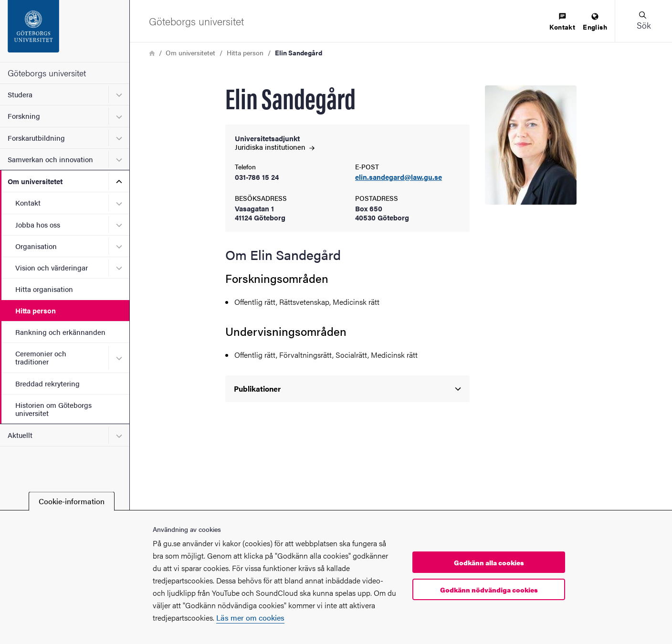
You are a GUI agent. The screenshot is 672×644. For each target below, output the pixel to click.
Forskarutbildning (36, 138)
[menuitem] (562, 22)
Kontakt (28, 203)
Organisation (36, 246)
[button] (643, 21)
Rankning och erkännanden (60, 332)
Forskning (24, 116)
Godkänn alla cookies (489, 562)
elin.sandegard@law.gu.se (399, 177)
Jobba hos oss (38, 224)
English (595, 22)
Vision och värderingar (52, 267)
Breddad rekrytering (47, 383)
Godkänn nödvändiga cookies (489, 590)
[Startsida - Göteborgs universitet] (65, 31)
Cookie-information (72, 501)
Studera (20, 94)
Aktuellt (20, 435)
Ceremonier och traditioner (41, 357)
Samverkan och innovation (50, 159)
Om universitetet (35, 181)
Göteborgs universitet (47, 73)
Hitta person (36, 310)
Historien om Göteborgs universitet (53, 409)
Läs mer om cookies (250, 618)
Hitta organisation (44, 289)
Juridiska (275, 147)
